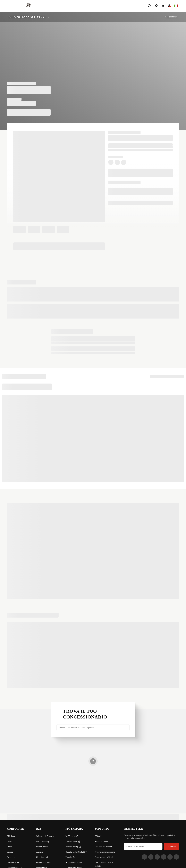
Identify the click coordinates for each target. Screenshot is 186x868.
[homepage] (14, 6)
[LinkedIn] (164, 857)
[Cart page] (163, 6)
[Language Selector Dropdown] (176, 6)
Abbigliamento (171, 17)
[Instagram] (144, 857)
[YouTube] (176, 857)
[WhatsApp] (170, 857)
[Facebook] (151, 857)
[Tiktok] (157, 857)
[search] (149, 6)
